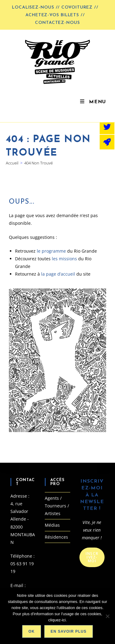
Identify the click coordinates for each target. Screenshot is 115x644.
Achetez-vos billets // (55, 15)
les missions (64, 259)
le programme (52, 251)
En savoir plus (69, 631)
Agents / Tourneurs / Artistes (57, 506)
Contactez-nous (57, 23)
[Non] (107, 616)
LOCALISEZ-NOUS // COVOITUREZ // (55, 8)
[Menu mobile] (93, 102)
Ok (32, 631)
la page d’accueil (58, 274)
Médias (52, 525)
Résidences (56, 537)
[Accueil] (12, 163)
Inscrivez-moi (92, 557)
